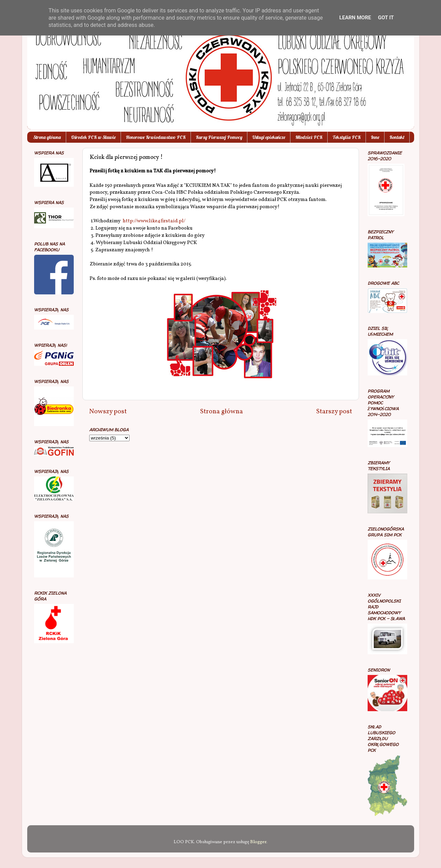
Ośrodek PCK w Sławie (93, 137)
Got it (386, 18)
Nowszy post (108, 412)
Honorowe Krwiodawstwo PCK (156, 137)
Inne (375, 137)
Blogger (258, 842)
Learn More (355, 18)
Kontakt (397, 137)
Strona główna (47, 137)
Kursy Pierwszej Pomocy (219, 137)
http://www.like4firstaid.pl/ (154, 221)
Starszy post (334, 412)
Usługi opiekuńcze (269, 137)
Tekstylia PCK (347, 137)
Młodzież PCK (309, 137)
